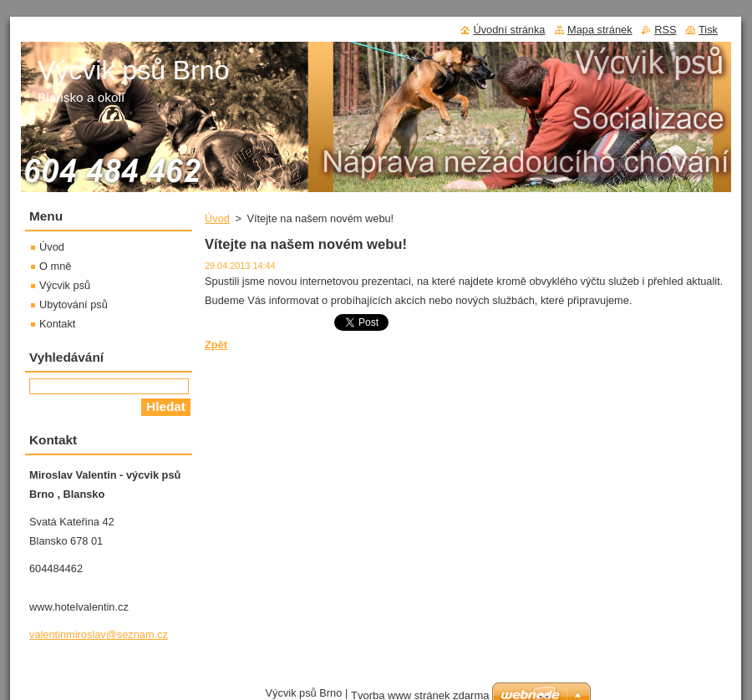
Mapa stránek (600, 30)
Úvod (217, 218)
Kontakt (57, 324)
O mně (55, 266)
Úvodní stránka (509, 30)
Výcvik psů (65, 285)
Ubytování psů (74, 304)
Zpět (216, 345)
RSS (665, 30)
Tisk (708, 30)
